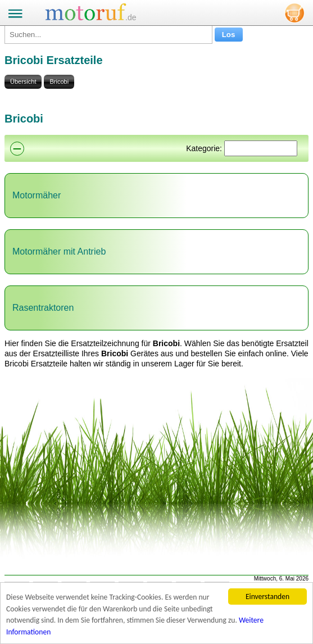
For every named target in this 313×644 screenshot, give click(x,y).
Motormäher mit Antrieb (59, 251)
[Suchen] (261, 148)
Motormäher (37, 195)
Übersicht (23, 81)
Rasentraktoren (43, 308)
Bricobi (59, 81)
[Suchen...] (108, 35)
